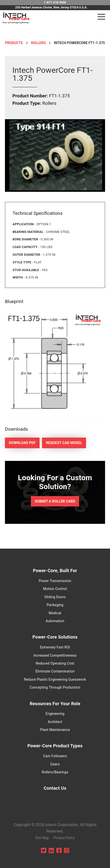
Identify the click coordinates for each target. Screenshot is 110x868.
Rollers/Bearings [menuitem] (55, 772)
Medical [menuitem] (55, 613)
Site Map (42, 838)
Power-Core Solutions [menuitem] (55, 637)
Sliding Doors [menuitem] (55, 597)
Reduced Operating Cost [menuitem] (55, 663)
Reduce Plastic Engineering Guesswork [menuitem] (55, 679)
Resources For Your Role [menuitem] (55, 704)
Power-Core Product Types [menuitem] (55, 746)
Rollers (38, 43)
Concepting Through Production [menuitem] (55, 687)
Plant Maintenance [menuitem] (55, 730)
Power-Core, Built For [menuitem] (55, 571)
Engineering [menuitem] (55, 714)
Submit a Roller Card (55, 501)
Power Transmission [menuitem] (55, 581)
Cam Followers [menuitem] (55, 756)
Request (64, 443)
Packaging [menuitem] (55, 605)
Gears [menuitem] (55, 764)
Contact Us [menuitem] (55, 788)
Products (14, 43)
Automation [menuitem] (55, 621)
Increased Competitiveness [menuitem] (55, 655)
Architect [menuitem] (55, 722)
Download (22, 443)
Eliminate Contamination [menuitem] (55, 671)
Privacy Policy (64, 838)
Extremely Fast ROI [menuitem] (55, 647)
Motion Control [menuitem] (55, 589)
